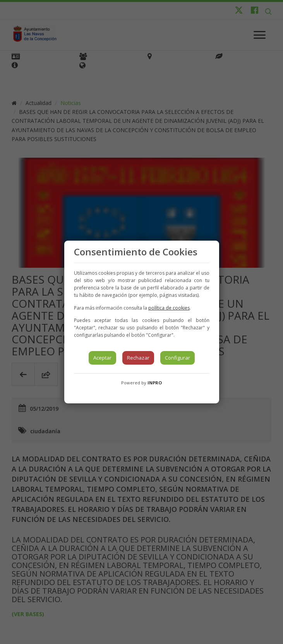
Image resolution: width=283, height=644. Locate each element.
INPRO (155, 383)
